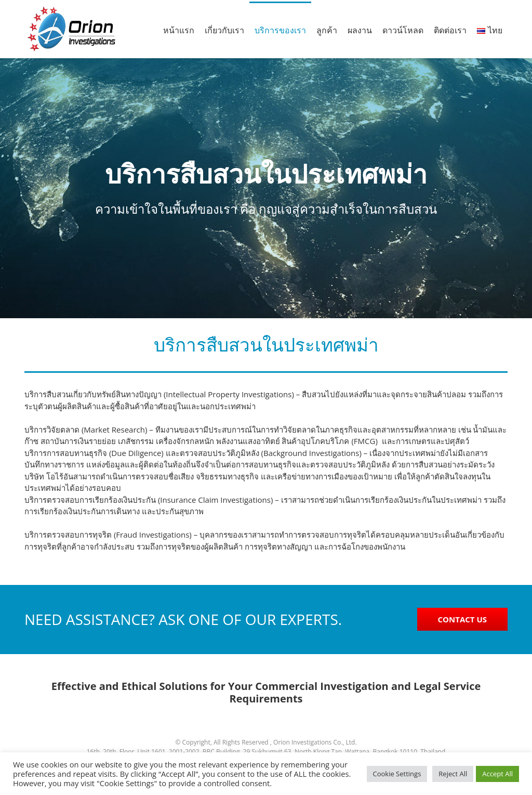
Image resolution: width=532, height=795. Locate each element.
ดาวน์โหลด (403, 30)
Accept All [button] (497, 774)
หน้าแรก (179, 30)
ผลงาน (360, 30)
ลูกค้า (327, 30)
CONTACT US (462, 619)
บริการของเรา (280, 30)
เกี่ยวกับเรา (224, 30)
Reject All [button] (453, 774)
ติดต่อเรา (450, 30)
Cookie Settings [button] (397, 774)
